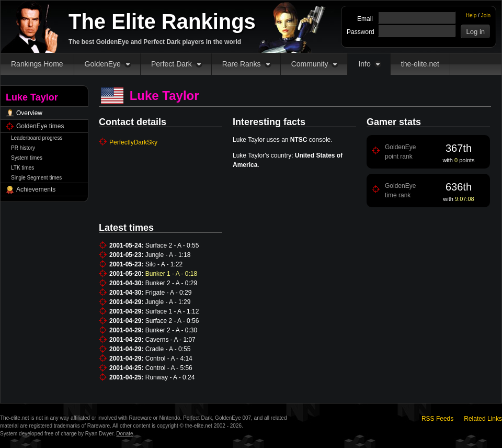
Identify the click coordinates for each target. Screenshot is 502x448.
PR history (23, 148)
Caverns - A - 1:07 (170, 340)
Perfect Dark (172, 64)
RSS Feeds (437, 419)
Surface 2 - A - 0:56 (172, 321)
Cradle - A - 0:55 (168, 349)
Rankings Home (37, 64)
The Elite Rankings (162, 21)
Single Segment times (36, 178)
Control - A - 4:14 (169, 359)
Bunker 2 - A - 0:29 (171, 283)
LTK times (22, 168)
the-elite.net (420, 64)
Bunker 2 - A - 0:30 (171, 330)
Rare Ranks (242, 64)
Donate (124, 434)
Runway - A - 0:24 (170, 377)
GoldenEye (103, 64)
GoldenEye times (40, 126)
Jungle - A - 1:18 (168, 255)
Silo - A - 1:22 (164, 264)
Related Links (483, 419)
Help (471, 15)
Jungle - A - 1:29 (168, 302)
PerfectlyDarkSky (133, 142)
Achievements (36, 189)
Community (310, 64)
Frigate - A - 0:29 (169, 293)
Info (364, 64)
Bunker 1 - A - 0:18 (171, 274)
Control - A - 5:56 (169, 368)
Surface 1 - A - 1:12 (172, 311)
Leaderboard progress (37, 138)
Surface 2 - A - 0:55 (172, 245)
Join (486, 15)
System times (27, 158)
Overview (29, 113)
